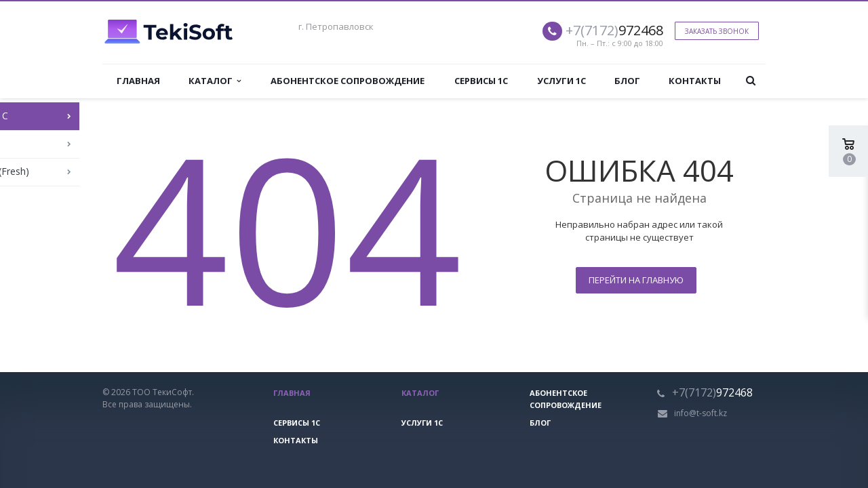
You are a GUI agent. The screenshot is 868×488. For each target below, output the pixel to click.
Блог (627, 81)
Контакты (695, 81)
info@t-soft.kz (701, 413)
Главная (138, 81)
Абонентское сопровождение (348, 81)
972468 (614, 30)
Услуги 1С (561, 81)
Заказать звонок (717, 31)
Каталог (215, 81)
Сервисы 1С (481, 81)
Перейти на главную (636, 280)
